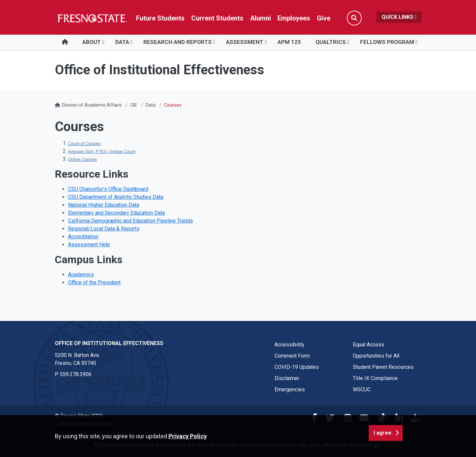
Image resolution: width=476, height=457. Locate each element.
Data (122, 42)
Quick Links (399, 17)
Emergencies (290, 389)
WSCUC (362, 389)
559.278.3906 (76, 374)
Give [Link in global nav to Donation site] (324, 18)
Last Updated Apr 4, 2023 (84, 424)
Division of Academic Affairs (92, 105)
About (92, 42)
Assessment (245, 42)
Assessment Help (89, 245)
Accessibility (290, 345)
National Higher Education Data (104, 205)
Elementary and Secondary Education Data (116, 213)
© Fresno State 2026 (79, 416)
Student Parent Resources (383, 367)
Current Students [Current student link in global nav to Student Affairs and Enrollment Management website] (217, 18)
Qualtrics (331, 42)
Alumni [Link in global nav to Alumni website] (260, 18)
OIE (134, 105)
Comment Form (292, 356)
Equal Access (368, 345)
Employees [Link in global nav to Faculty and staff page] (294, 18)
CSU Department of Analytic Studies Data (116, 197)
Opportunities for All (376, 356)
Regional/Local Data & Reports (104, 229)
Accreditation (83, 237)
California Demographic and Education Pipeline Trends (130, 221)
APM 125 (289, 42)
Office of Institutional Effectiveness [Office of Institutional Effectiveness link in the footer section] (109, 343)
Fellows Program (387, 42)
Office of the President (94, 282)
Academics (81, 275)
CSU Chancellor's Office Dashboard (108, 189)
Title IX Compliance (375, 378)
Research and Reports (178, 42)
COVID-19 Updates (297, 367)
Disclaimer (287, 378)
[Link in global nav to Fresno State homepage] (92, 18)
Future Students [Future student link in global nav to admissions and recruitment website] (160, 18)
